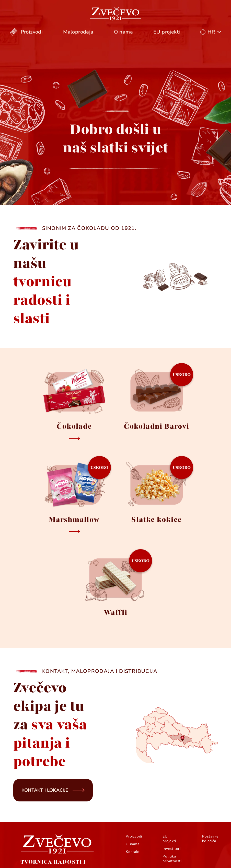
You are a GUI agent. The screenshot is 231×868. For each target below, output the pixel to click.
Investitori (172, 849)
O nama (133, 844)
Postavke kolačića (210, 839)
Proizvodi (134, 837)
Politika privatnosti (172, 859)
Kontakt (133, 852)
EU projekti (169, 839)
